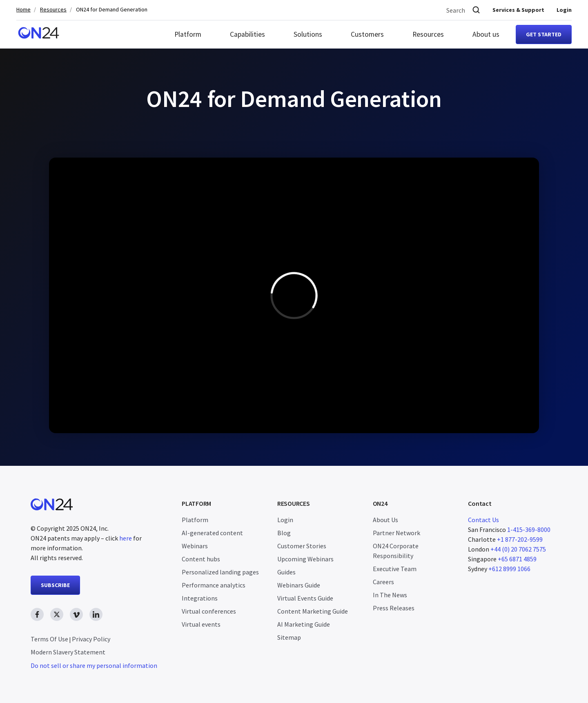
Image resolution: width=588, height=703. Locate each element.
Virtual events (201, 624)
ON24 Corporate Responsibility (396, 551)
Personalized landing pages (220, 572)
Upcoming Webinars (305, 559)
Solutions (308, 34)
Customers (367, 34)
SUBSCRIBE (55, 585)
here (126, 538)
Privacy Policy (91, 639)
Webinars (195, 546)
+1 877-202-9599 (520, 539)
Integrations (200, 598)
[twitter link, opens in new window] (57, 614)
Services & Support (518, 10)
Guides (286, 572)
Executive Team (395, 569)
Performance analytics (214, 585)
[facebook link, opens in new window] (37, 614)
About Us (385, 520)
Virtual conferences (209, 611)
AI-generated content (212, 533)
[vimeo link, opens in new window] (76, 614)
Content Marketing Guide (313, 611)
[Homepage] (39, 34)
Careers (383, 582)
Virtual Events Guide (305, 598)
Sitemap (289, 637)
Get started (544, 34)
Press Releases (394, 608)
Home (23, 10)
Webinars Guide (299, 585)
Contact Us (483, 520)
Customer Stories (302, 546)
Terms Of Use (49, 639)
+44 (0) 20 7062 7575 (518, 549)
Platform (188, 34)
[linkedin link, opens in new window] (96, 614)
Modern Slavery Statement (68, 652)
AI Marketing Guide (304, 624)
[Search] (476, 10)
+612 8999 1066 (509, 569)
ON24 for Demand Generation (112, 10)
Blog (284, 533)
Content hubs (201, 559)
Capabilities (247, 34)
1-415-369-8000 (529, 529)
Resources (53, 10)
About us (486, 34)
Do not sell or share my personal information (94, 665)
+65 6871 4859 (517, 559)
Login (564, 10)
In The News (390, 595)
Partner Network (396, 533)
